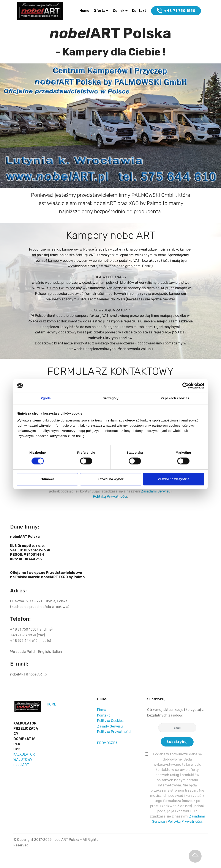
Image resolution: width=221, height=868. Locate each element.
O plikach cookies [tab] (175, 398)
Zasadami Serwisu (156, 492)
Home (84, 11)
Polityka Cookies (110, 721)
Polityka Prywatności (114, 732)
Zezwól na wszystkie (174, 479)
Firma (102, 710)
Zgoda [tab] (46, 398)
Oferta (99, 11)
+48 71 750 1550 (176, 11)
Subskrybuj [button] (177, 742)
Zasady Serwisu (110, 726)
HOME (51, 704)
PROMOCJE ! (107, 743)
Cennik (119, 11)
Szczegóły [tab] (110, 398)
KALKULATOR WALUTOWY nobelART (24, 760)
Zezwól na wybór (110, 479)
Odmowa (47, 479)
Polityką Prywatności (110, 497)
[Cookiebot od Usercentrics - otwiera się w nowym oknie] (185, 386)
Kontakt (139, 11)
